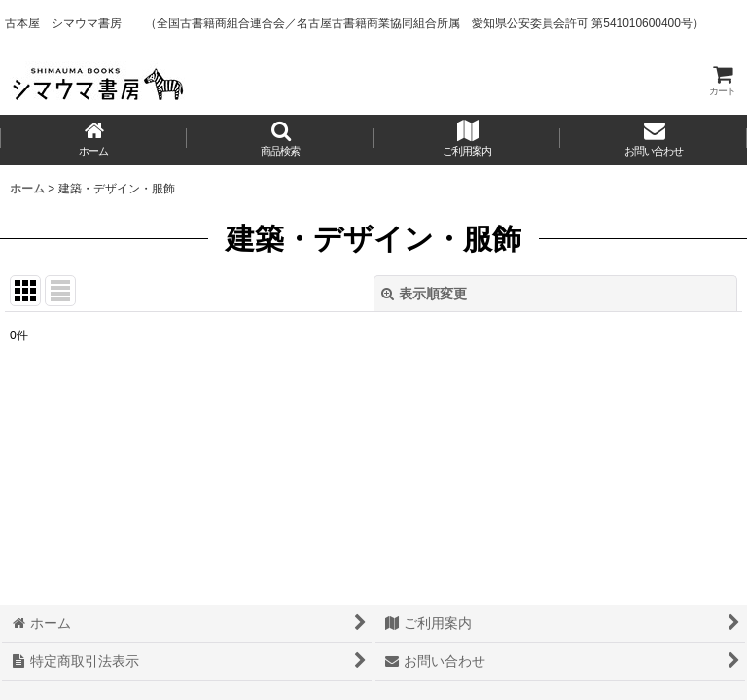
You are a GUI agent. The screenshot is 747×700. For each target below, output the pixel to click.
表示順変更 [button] (424, 294)
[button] (280, 140)
